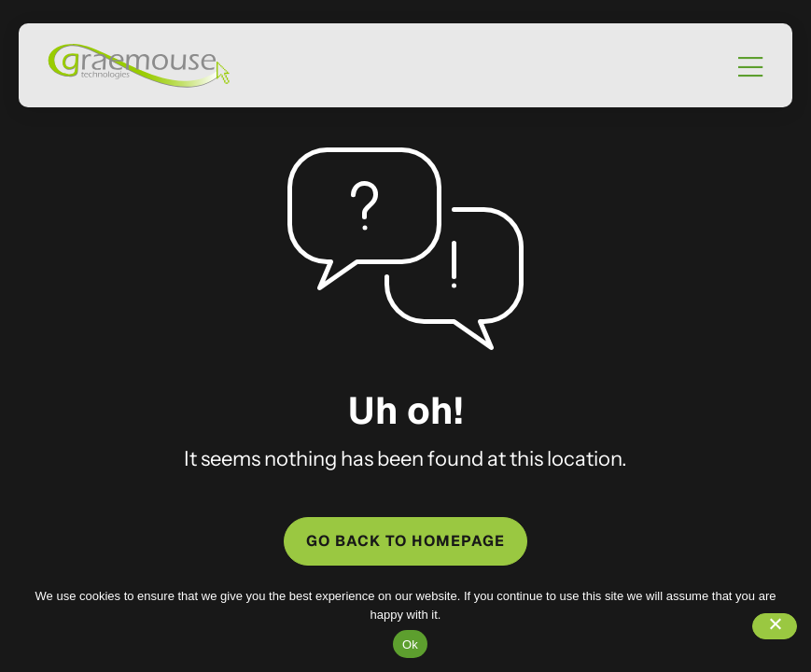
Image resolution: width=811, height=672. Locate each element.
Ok (410, 644)
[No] (775, 626)
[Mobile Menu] (750, 68)
